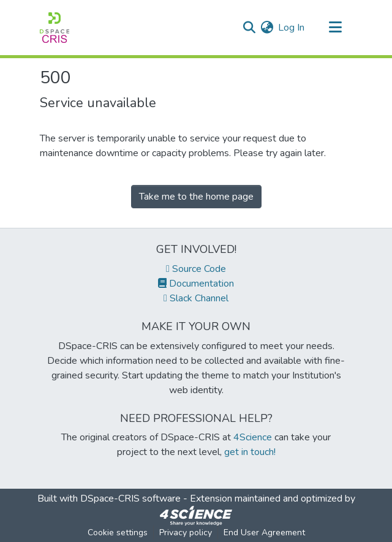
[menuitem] (267, 28)
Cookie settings (118, 533)
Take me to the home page (196, 197)
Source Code (196, 269)
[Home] (55, 28)
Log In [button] (292, 28)
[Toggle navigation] (335, 28)
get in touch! (250, 452)
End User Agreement (264, 533)
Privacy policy (186, 533)
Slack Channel (196, 298)
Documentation (196, 284)
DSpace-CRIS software (130, 499)
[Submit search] (249, 28)
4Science (253, 437)
